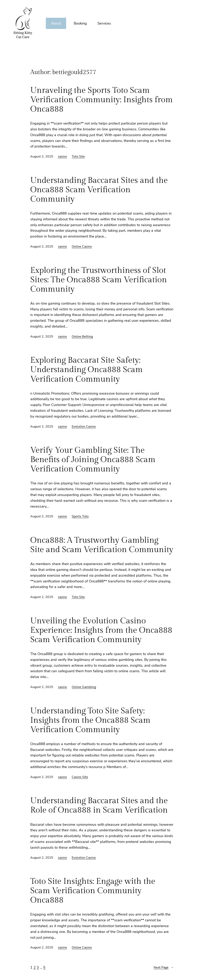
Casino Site (80, 777)
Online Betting (82, 337)
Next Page (164, 968)
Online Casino (82, 246)
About (56, 23)
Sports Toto (80, 516)
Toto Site (78, 156)
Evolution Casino (84, 427)
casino (62, 156)
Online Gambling (84, 687)
